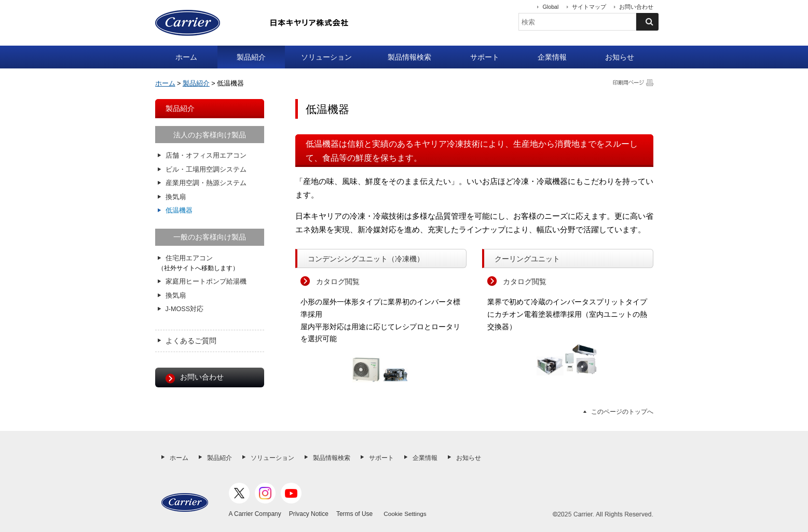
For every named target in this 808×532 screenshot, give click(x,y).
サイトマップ (589, 7)
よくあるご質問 (191, 341)
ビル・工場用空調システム (206, 170)
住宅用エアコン (189, 258)
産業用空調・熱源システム (206, 183)
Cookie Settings (405, 514)
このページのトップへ (622, 412)
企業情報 (552, 57)
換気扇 (176, 197)
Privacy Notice (309, 514)
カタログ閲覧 (338, 282)
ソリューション (326, 57)
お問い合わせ (636, 7)
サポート (485, 57)
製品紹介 (251, 57)
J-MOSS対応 (185, 309)
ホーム (186, 57)
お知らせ (620, 57)
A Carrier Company (255, 514)
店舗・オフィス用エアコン (206, 156)
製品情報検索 (409, 57)
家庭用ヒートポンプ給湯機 (206, 282)
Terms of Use (354, 514)
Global (550, 7)
